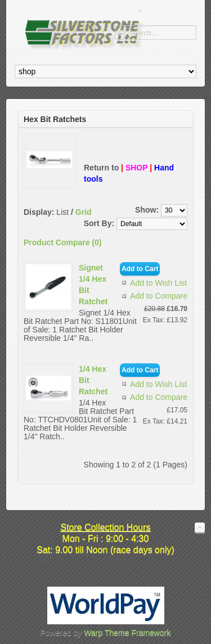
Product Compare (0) (62, 242)
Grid (84, 212)
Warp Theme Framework (127, 633)
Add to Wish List (158, 283)
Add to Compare (159, 296)
